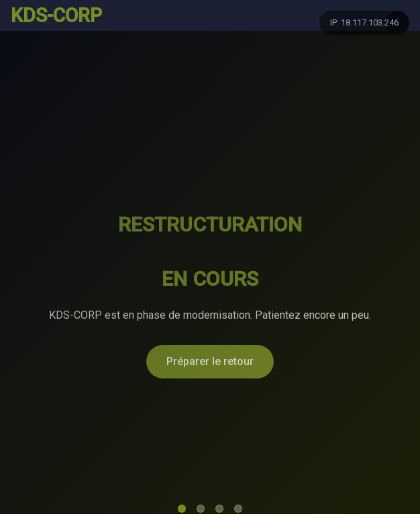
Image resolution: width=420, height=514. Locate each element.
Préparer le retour (210, 361)
